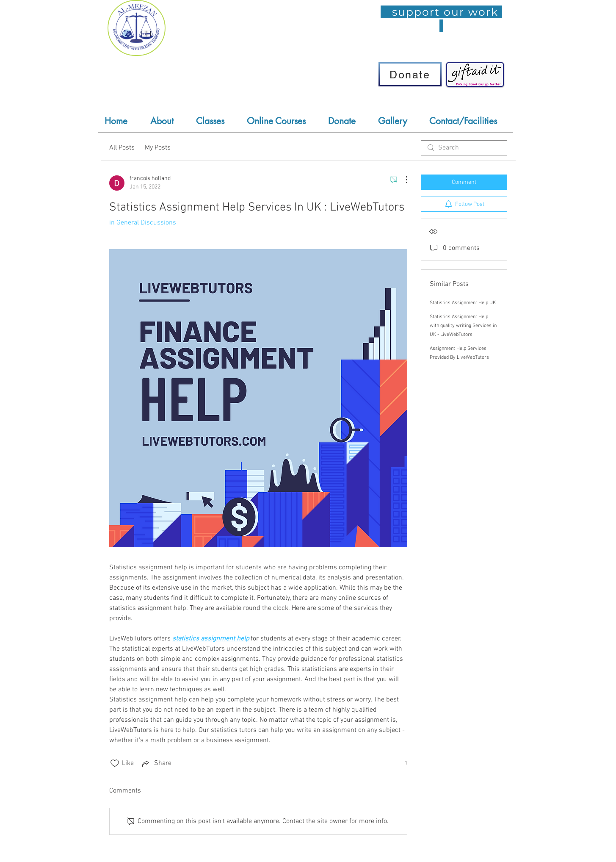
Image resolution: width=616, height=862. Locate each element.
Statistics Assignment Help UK (463, 303)
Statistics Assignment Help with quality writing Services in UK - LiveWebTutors (463, 326)
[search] (464, 148)
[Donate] (410, 74)
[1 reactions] (401, 764)
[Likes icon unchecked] (115, 763)
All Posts (122, 148)
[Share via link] (156, 763)
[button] (215, 121)
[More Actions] (402, 180)
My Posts (158, 148)
